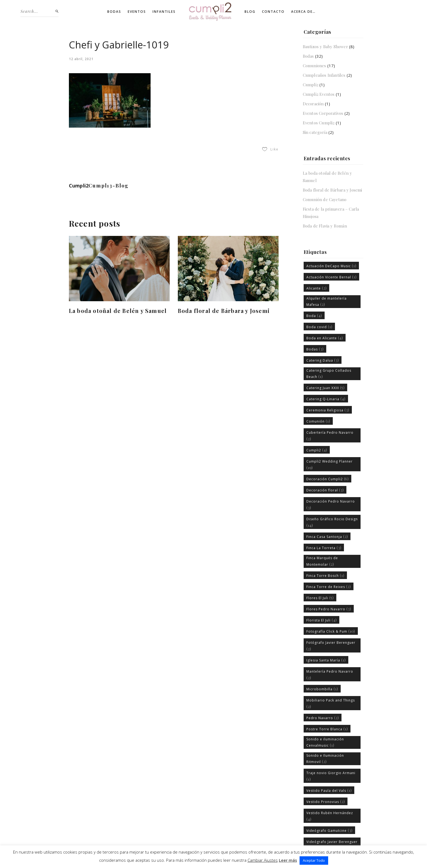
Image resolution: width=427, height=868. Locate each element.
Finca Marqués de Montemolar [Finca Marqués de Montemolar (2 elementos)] (322, 561)
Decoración (313, 104)
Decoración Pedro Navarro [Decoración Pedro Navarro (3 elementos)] (331, 505)
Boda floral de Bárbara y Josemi (224, 311)
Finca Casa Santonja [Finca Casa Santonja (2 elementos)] (327, 536)
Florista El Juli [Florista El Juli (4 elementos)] (322, 620)
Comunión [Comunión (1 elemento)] (318, 421)
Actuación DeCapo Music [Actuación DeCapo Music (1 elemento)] (331, 266)
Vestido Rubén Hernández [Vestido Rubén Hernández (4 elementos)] (330, 816)
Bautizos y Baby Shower (325, 47)
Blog (250, 12)
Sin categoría (315, 132)
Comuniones (315, 66)
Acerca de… (303, 12)
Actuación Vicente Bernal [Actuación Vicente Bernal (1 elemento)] (332, 277)
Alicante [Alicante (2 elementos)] (317, 288)
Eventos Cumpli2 (319, 123)
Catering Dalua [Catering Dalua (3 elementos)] (323, 360)
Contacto (273, 12)
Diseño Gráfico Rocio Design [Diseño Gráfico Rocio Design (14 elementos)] (332, 522)
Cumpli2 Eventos (319, 94)
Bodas (114, 12)
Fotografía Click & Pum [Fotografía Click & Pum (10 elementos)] (331, 631)
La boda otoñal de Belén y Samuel (118, 311)
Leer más (288, 860)
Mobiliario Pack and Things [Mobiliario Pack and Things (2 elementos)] (331, 704)
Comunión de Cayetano (325, 199)
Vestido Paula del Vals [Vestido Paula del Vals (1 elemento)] (329, 790)
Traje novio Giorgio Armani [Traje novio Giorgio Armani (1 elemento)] (331, 776)
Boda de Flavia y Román (325, 226)
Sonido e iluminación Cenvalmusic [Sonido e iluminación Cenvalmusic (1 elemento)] (325, 742)
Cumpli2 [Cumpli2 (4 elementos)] (317, 450)
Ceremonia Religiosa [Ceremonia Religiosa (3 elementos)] (328, 410)
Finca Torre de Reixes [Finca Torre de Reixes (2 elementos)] (329, 586)
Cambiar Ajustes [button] (263, 860)
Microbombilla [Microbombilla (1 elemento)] (322, 689)
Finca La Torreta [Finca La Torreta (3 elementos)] (324, 547)
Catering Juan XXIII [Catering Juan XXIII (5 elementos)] (326, 387)
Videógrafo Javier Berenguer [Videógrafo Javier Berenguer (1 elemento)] (332, 845)
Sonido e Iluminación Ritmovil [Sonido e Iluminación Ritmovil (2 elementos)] (325, 759)
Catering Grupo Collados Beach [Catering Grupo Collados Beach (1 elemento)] (329, 374)
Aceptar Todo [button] (314, 860)
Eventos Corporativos (323, 113)
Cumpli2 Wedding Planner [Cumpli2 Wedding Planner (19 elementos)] (330, 465)
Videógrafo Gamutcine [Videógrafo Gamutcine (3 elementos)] (330, 830)
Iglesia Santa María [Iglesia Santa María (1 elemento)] (326, 660)
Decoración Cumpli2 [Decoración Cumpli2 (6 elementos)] (328, 479)
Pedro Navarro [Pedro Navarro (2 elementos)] (323, 718)
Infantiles (164, 12)
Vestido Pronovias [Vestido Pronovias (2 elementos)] (326, 801)
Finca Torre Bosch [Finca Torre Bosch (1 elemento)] (325, 575)
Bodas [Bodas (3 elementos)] (315, 349)
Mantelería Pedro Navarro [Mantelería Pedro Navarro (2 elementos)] (330, 675)
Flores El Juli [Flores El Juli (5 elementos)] (320, 598)
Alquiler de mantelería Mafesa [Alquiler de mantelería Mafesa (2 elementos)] (327, 301)
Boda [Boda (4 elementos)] (314, 315)
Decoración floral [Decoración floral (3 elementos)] (325, 490)
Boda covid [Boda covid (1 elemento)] (319, 327)
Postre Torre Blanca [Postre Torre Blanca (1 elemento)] (327, 729)
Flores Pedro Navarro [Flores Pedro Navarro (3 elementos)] (329, 609)
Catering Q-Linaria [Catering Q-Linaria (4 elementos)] (326, 399)
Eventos (137, 12)
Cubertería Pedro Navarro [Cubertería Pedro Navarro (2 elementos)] (330, 436)
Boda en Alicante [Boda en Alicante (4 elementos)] (325, 338)
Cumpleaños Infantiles (324, 75)
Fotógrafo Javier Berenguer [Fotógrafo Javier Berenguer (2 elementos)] (331, 646)
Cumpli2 (311, 85)
